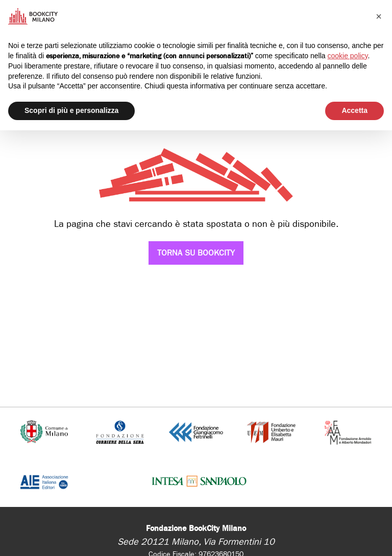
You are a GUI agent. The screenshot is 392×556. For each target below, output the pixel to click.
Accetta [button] (354, 110)
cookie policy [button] (347, 56)
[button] (379, 16)
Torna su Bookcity (196, 253)
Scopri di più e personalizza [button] (71, 110)
